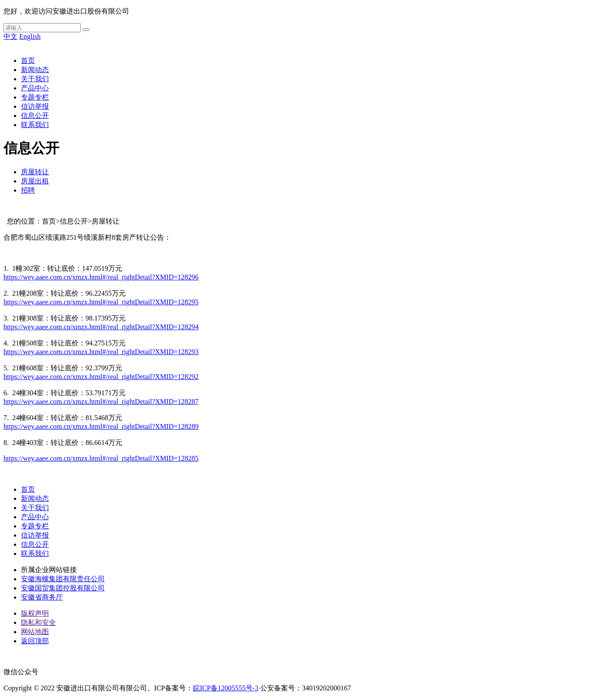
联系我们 (35, 125)
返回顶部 (35, 641)
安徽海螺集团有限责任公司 (63, 579)
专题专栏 (35, 97)
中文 (10, 36)
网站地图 (35, 632)
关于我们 (35, 79)
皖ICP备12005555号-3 (226, 688)
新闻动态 (35, 70)
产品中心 (35, 88)
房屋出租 (35, 181)
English (30, 36)
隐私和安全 (38, 622)
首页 (28, 60)
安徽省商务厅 (42, 597)
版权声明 (35, 613)
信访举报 (35, 106)
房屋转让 (35, 172)
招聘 (28, 190)
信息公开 (35, 116)
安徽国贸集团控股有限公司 (63, 588)
